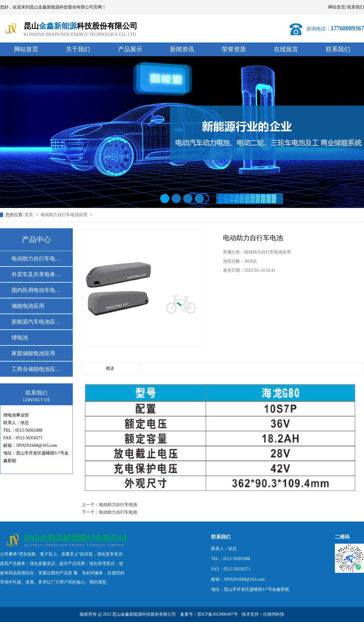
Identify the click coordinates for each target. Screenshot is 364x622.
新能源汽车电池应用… (36, 322)
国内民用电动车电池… (36, 290)
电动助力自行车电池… (36, 259)
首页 (29, 215)
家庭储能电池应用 (33, 353)
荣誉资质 (234, 49)
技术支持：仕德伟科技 (263, 614)
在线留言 (286, 49)
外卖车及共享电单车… (36, 274)
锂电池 (20, 338)
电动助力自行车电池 (118, 505)
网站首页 (337, 7)
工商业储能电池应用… (36, 369)
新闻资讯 (182, 49)
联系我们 (356, 7)
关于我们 (78, 49)
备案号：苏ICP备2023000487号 (209, 614)
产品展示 (130, 49)
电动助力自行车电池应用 (65, 215)
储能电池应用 (28, 306)
